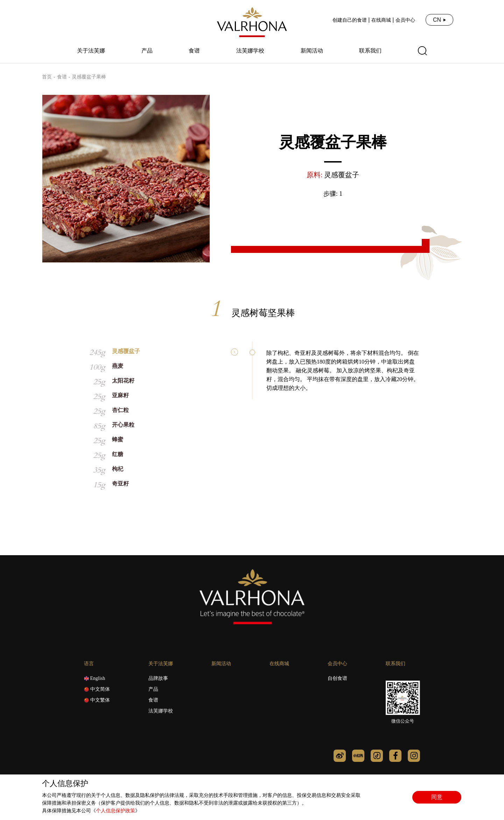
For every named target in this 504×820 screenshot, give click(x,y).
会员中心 (405, 20)
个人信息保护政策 (115, 811)
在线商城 (381, 20)
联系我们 (370, 51)
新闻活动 (312, 51)
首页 (47, 77)
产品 (147, 51)
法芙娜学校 (250, 51)
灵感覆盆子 (342, 175)
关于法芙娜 (91, 51)
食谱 (194, 51)
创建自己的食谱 (350, 20)
